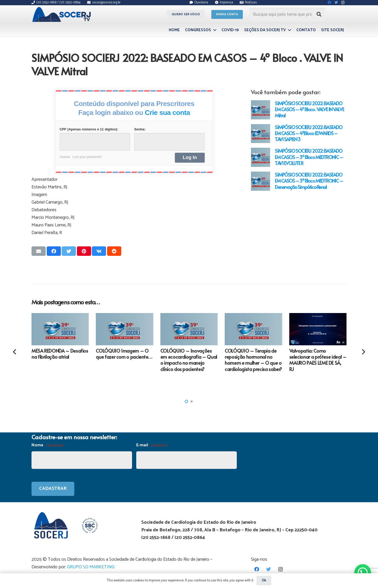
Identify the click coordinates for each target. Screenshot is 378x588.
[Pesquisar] (319, 14)
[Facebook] (257, 569)
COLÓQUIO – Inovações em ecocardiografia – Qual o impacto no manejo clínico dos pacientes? (189, 360)
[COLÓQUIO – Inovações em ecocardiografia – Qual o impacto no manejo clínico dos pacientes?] (189, 329)
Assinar (65, 157)
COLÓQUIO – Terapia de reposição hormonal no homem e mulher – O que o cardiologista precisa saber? (253, 360)
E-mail (152, 445)
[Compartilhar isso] (54, 251)
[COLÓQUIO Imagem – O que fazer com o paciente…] (124, 329)
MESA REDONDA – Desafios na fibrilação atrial (60, 354)
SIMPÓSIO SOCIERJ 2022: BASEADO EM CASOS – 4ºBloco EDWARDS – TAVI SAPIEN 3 (309, 133)
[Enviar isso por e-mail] (39, 251)
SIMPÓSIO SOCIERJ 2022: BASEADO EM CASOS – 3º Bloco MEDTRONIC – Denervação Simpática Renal (309, 181)
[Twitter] (269, 569)
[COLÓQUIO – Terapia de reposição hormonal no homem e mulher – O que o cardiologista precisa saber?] (253, 329)
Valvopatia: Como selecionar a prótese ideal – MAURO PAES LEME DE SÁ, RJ (318, 360)
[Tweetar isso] (69, 251)
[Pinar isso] (84, 251)
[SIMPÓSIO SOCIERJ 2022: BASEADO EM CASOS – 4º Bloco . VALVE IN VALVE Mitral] (261, 110)
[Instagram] (280, 569)
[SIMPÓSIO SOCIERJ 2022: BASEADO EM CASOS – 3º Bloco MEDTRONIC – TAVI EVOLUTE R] (261, 157)
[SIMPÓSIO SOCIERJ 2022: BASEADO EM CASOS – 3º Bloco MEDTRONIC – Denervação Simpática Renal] (261, 181)
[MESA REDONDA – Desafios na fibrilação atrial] (60, 329)
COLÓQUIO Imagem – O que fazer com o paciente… (124, 354)
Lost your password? (87, 157)
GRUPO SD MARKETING (91, 567)
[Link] (62, 14)
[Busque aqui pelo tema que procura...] (287, 14)
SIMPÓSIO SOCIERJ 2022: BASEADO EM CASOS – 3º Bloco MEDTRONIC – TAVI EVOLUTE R (309, 157)
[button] (186, 401)
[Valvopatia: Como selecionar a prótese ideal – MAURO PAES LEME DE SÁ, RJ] (318, 329)
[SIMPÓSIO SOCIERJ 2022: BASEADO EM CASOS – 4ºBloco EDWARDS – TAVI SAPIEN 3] (261, 134)
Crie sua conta (167, 113)
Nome (47, 445)
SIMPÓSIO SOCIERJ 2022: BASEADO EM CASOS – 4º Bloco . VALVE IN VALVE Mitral (309, 109)
